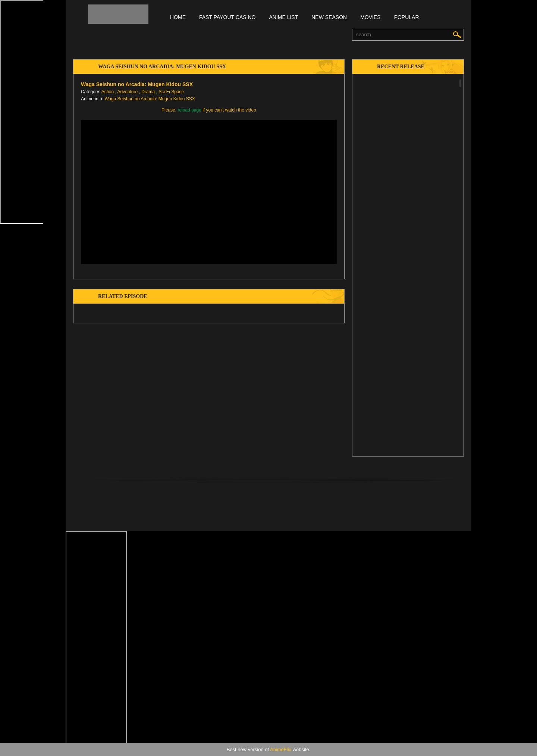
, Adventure (126, 92)
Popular (407, 17)
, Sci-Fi (163, 92)
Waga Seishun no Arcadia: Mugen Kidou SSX (150, 99)
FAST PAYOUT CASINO (227, 17)
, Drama (147, 92)
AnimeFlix (281, 749)
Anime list (283, 17)
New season (329, 17)
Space (178, 92)
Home (178, 17)
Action (108, 92)
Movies (370, 17)
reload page (189, 110)
